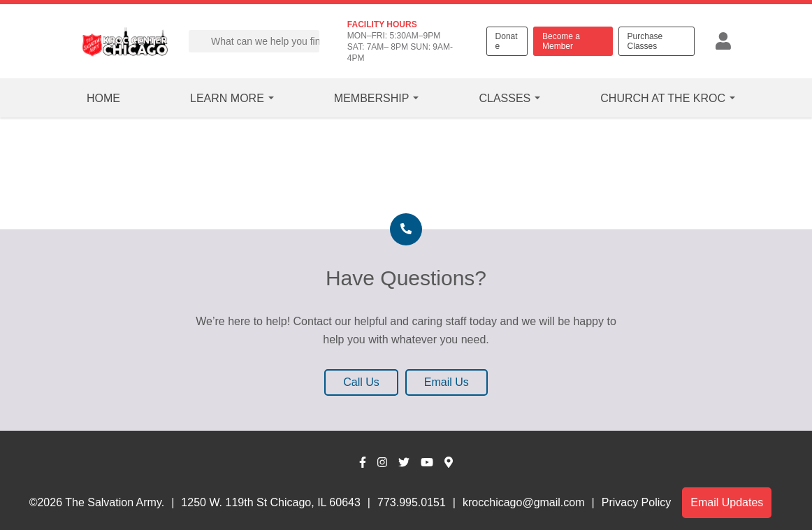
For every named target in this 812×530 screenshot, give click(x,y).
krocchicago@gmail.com (524, 502)
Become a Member (561, 41)
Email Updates (727, 502)
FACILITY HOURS (382, 24)
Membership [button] (372, 98)
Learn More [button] (227, 98)
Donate (507, 41)
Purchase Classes (645, 41)
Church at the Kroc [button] (663, 98)
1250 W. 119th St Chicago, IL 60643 (270, 502)
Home (103, 98)
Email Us (447, 382)
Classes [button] (505, 98)
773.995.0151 (412, 502)
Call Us (361, 382)
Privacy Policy (637, 502)
